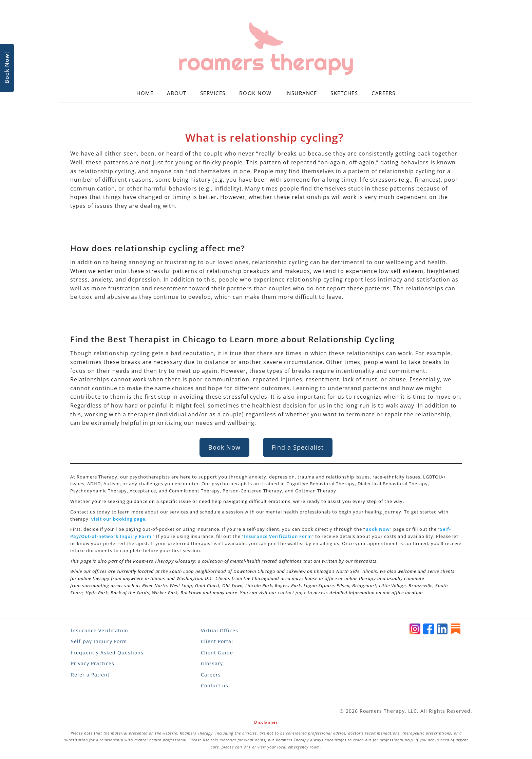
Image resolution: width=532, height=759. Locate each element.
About (177, 93)
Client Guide (217, 653)
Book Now (255, 93)
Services (213, 93)
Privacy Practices (93, 663)
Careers (384, 93)
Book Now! (7, 68)
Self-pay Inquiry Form (99, 641)
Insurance (301, 93)
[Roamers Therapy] (266, 49)
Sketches (344, 93)
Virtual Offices (220, 630)
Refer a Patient (90, 675)
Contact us (215, 685)
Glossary (212, 663)
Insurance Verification (100, 630)
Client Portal (217, 641)
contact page (292, 593)
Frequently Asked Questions (107, 653)
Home (145, 93)
